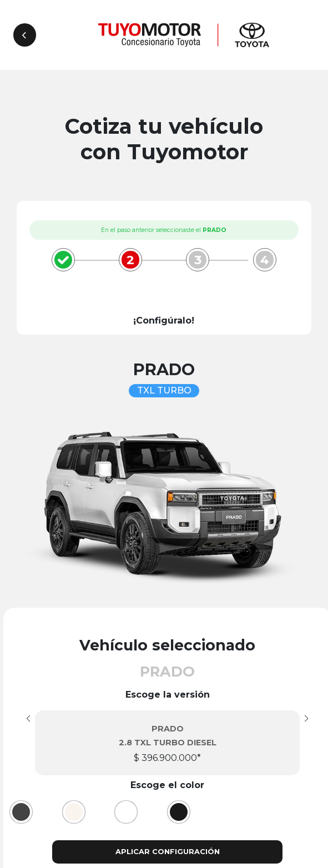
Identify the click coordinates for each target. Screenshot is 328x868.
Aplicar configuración (168, 852)
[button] (307, 719)
